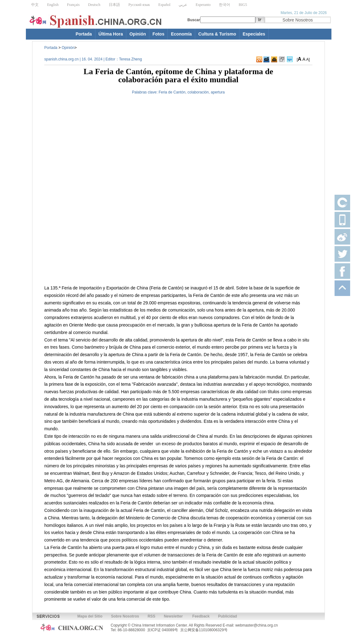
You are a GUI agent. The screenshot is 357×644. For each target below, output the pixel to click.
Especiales (254, 34)
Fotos (158, 34)
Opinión (138, 34)
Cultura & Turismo (217, 34)
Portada (84, 34)
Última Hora (111, 34)
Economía (181, 34)
